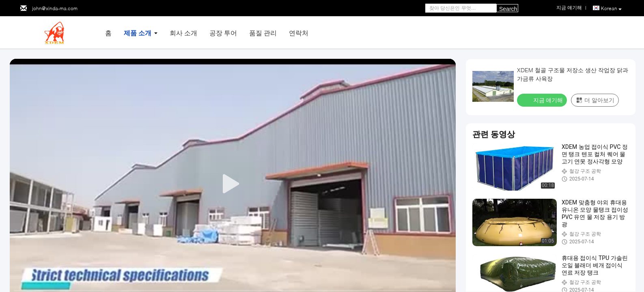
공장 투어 (223, 33)
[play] (233, 184)
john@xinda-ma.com (55, 8)
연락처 (299, 33)
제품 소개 (138, 33)
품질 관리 (263, 33)
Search (508, 9)
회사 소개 (183, 33)
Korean (611, 9)
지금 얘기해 (543, 100)
